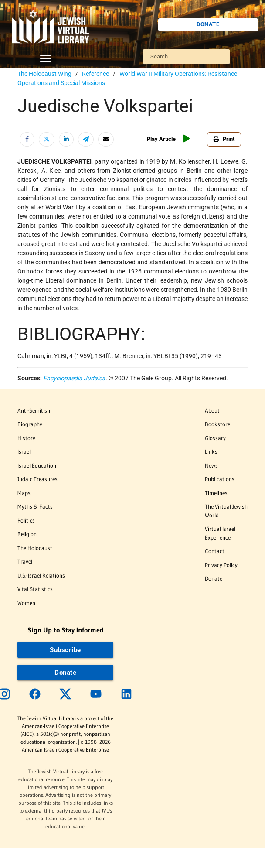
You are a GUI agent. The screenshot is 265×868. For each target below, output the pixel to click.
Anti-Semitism (35, 410)
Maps (24, 493)
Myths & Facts (35, 506)
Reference (95, 74)
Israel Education (37, 465)
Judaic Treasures (37, 479)
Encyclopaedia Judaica (74, 378)
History (26, 438)
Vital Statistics (35, 589)
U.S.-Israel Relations (41, 575)
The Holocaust (35, 548)
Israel (24, 451)
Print (224, 139)
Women (26, 603)
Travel (25, 561)
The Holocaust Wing (44, 74)
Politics (26, 520)
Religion (27, 534)
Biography (30, 424)
